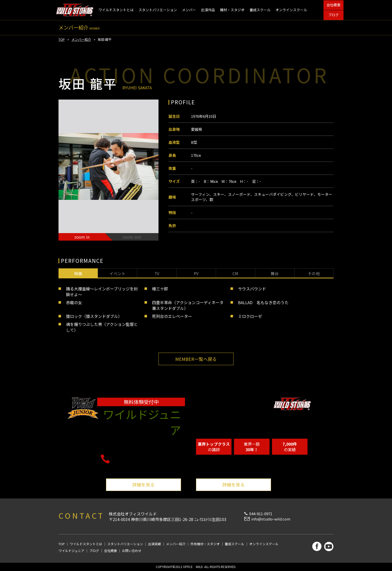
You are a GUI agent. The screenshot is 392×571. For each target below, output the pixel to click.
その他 (314, 273)
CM (235, 273)
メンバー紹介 (81, 39)
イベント (117, 273)
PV (196, 273)
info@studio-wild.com (271, 519)
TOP (62, 39)
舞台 (275, 273)
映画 (78, 273)
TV (157, 273)
